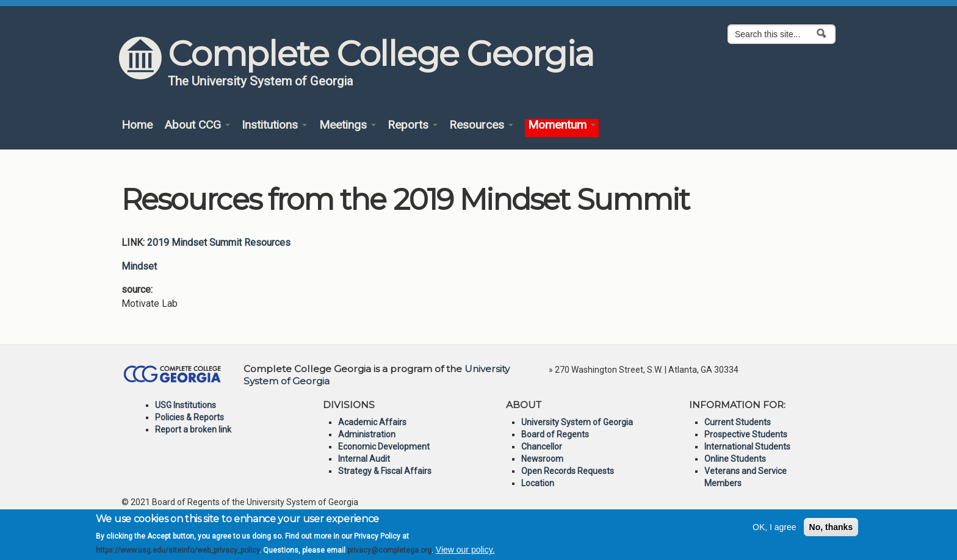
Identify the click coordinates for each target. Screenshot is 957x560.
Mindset (139, 266)
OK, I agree (775, 531)
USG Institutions (186, 405)
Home (137, 125)
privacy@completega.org (389, 555)
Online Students (735, 459)
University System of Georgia (577, 422)
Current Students (738, 422)
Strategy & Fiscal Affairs (385, 471)
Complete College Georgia (381, 54)
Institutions (274, 125)
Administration (367, 434)
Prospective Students (746, 434)
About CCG (197, 125)
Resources (481, 125)
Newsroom (542, 459)
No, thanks (831, 531)
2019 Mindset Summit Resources (219, 242)
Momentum (562, 125)
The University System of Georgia (261, 81)
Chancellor (542, 447)
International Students (747, 447)
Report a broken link (193, 429)
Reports (413, 125)
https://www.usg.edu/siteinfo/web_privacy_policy (178, 555)
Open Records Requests (568, 471)
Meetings (348, 125)
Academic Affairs (372, 422)
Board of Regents (555, 434)
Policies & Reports (190, 417)
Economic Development (384, 447)
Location (538, 483)
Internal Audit (364, 459)
